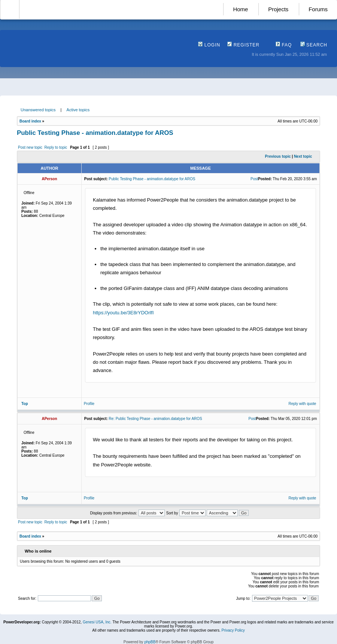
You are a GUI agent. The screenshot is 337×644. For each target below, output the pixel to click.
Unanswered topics (38, 110)
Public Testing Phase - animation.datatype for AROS (95, 133)
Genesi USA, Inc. (97, 622)
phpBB (150, 642)
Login (209, 45)
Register (243, 45)
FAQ (284, 45)
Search (314, 45)
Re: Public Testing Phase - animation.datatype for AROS (155, 419)
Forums (318, 9)
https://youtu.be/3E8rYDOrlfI (123, 313)
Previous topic (278, 156)
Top (25, 404)
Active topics (78, 110)
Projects (278, 9)
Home (240, 9)
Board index (30, 121)
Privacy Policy (233, 630)
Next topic (303, 156)
